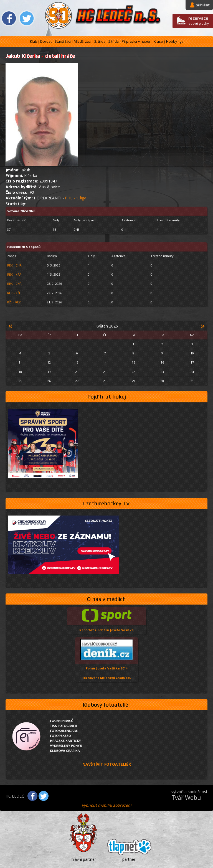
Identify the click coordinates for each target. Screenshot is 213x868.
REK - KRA (14, 274)
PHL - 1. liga (76, 198)
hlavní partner (84, 859)
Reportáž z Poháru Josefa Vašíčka (106, 630)
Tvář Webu (186, 798)
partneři (129, 859)
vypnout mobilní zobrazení (107, 805)
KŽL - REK (14, 302)
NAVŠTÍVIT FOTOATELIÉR (107, 764)
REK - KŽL (14, 293)
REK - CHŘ (14, 265)
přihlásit (203, 5)
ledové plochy (198, 20)
